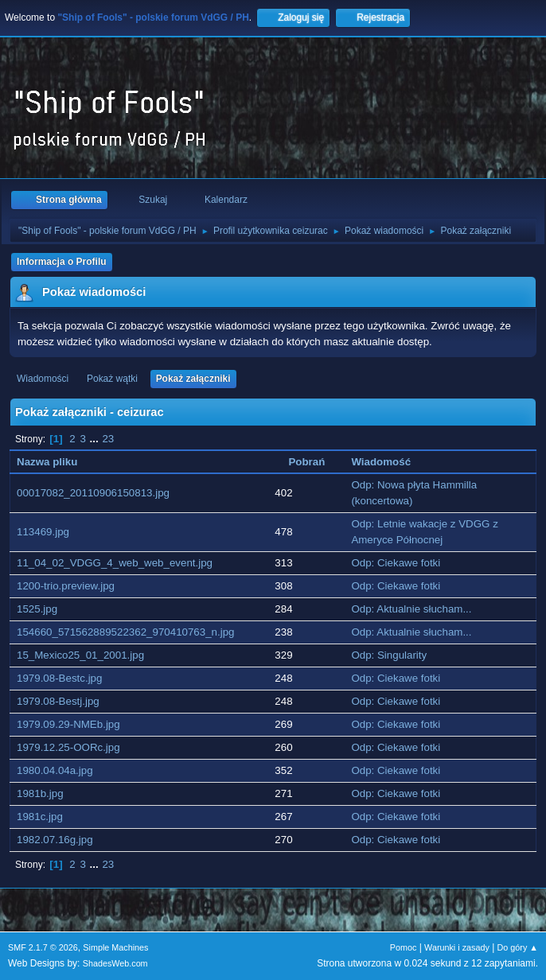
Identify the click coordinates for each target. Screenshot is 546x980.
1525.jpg (37, 609)
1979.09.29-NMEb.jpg (68, 724)
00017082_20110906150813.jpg (93, 493)
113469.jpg (43, 532)
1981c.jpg (40, 817)
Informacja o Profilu (62, 262)
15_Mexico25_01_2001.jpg (80, 655)
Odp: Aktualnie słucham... (411, 609)
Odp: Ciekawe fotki (396, 563)
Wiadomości (43, 379)
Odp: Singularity (389, 655)
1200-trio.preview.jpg (66, 586)
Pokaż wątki (112, 379)
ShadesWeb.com (115, 963)
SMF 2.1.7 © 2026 (43, 947)
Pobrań (306, 462)
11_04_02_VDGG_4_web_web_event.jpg (115, 563)
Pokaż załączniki (193, 379)
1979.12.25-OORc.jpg (68, 747)
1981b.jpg (40, 793)
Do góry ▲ (518, 947)
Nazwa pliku (56, 462)
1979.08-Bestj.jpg (58, 701)
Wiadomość (381, 462)
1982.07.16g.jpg (55, 840)
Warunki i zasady (457, 947)
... (96, 439)
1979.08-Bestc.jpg (59, 678)
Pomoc (404, 947)
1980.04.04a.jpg (55, 770)
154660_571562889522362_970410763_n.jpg (126, 632)
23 (108, 439)
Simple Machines (115, 947)
